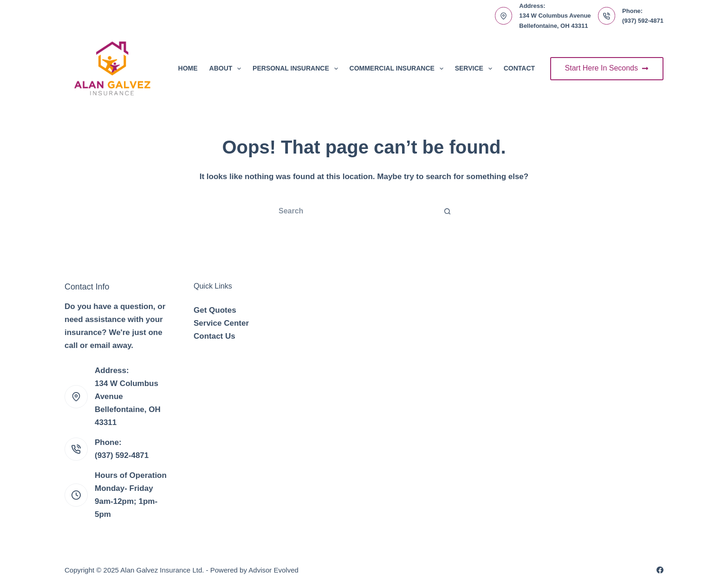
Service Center (221, 323)
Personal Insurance (297, 69)
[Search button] (448, 211)
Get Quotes (215, 310)
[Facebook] (660, 570)
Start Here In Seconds (607, 68)
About (227, 69)
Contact (519, 68)
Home (188, 68)
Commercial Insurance (398, 69)
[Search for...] (355, 211)
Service (475, 69)
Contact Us (214, 336)
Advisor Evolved (273, 570)
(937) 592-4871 (643, 21)
